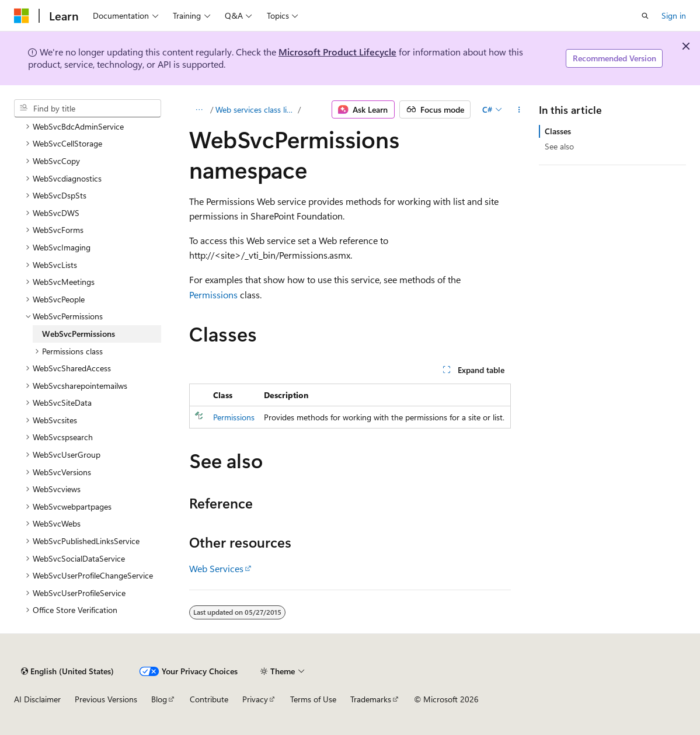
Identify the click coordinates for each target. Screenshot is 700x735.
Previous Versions (106, 699)
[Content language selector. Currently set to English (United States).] (67, 671)
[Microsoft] (22, 16)
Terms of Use (313, 699)
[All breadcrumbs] (199, 110)
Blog (159, 699)
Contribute (209, 699)
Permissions (213, 295)
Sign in (674, 15)
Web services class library (256, 109)
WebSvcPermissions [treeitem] (79, 334)
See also (559, 146)
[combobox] (88, 109)
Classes (558, 131)
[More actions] (519, 110)
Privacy (255, 699)
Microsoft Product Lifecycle (337, 52)
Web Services (216, 568)
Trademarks (371, 699)
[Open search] (645, 16)
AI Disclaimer (37, 699)
